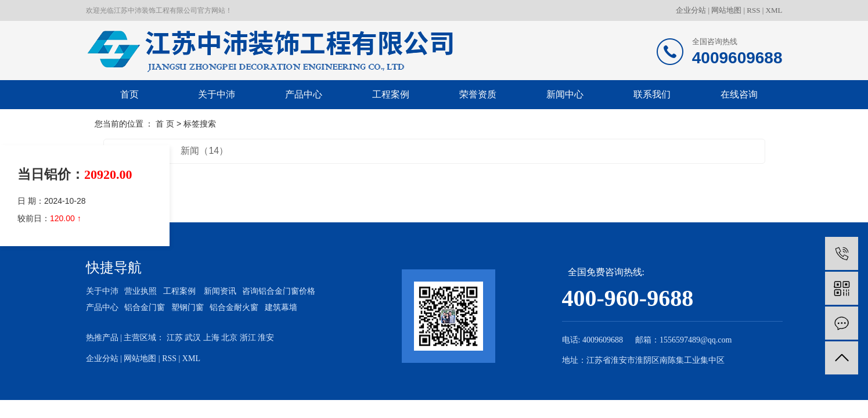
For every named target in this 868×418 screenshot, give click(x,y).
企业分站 (691, 10)
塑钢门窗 (188, 307)
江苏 (175, 338)
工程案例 (391, 94)
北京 (229, 338)
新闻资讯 (220, 291)
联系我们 (652, 94)
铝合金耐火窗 (234, 307)
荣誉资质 (478, 94)
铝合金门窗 (145, 307)
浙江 (248, 338)
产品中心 (304, 94)
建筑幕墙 (281, 307)
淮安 (266, 338)
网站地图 (726, 10)
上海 (211, 338)
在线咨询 (739, 94)
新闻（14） (204, 151)
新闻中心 (565, 94)
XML (774, 10)
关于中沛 (217, 94)
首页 (129, 94)
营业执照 (141, 291)
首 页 (165, 124)
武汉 (193, 338)
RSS (753, 10)
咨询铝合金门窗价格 (279, 291)
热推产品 (102, 338)
